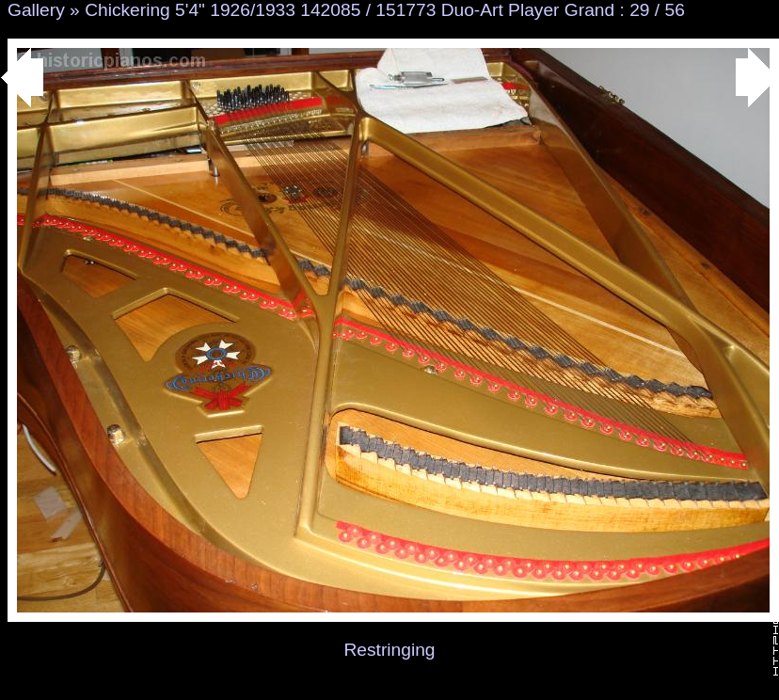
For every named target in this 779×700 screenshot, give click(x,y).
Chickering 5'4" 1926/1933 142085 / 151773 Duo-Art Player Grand (350, 10)
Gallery (36, 10)
